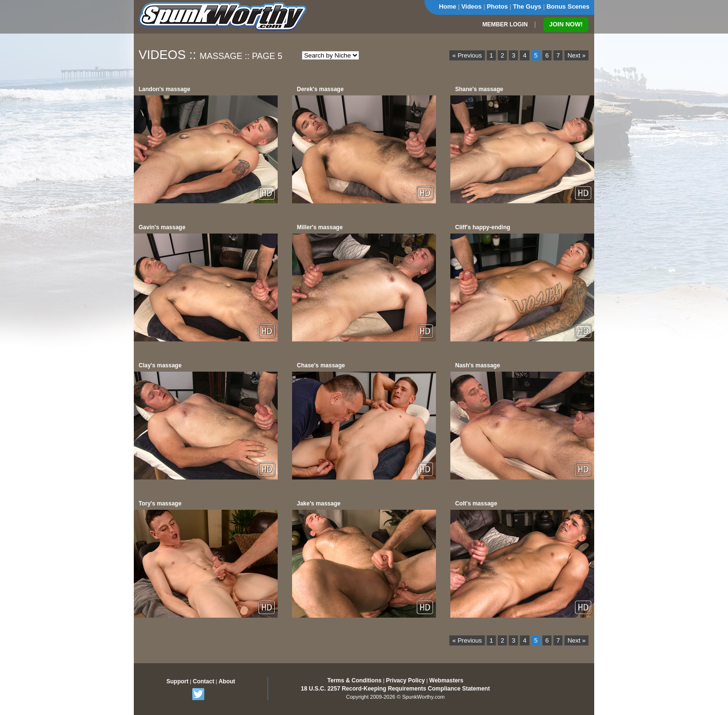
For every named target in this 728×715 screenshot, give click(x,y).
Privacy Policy (405, 680)
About (227, 681)
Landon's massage (164, 89)
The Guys (527, 6)
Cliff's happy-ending (483, 227)
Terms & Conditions (355, 680)
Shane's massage (479, 89)
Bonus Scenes (568, 6)
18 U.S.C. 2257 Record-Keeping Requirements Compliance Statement (395, 689)
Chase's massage (321, 365)
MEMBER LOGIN (505, 24)
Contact (204, 681)
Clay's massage (160, 365)
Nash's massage (478, 365)
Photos (497, 6)
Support (177, 681)
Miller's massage (320, 227)
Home (447, 6)
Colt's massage (476, 504)
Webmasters (446, 680)
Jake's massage (319, 504)
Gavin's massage (162, 227)
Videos (471, 6)
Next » (576, 55)
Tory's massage (160, 504)
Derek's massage (320, 89)
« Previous (467, 55)
